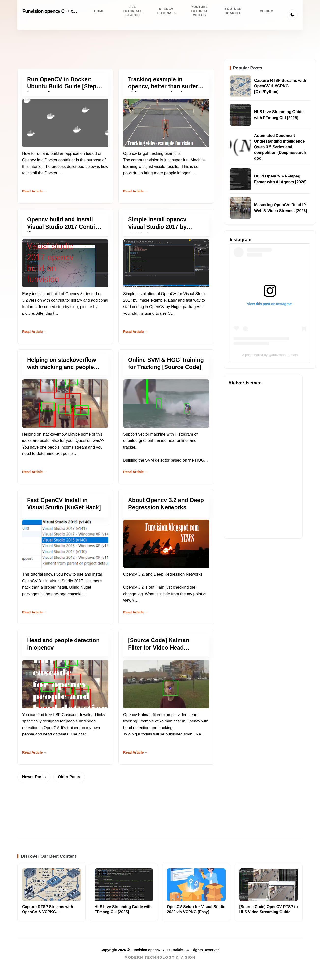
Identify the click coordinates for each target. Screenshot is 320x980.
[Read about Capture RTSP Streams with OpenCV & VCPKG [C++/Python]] (240, 86)
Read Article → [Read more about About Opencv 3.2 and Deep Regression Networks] (136, 612)
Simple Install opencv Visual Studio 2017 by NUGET (157, 227)
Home (99, 11)
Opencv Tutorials (166, 11)
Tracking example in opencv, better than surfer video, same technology (163, 87)
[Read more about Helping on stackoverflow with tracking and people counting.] (65, 403)
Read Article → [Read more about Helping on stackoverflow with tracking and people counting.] (35, 472)
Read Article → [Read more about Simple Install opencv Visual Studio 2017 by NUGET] (136, 332)
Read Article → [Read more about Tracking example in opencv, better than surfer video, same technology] (136, 191)
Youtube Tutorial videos (199, 11)
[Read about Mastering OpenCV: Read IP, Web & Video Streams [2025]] (240, 208)
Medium (267, 11)
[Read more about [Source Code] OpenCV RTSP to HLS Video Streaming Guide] (269, 885)
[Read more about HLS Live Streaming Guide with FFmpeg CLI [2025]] (124, 885)
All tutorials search (133, 11)
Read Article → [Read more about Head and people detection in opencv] (35, 752)
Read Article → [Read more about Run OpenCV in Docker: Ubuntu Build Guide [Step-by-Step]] (35, 191)
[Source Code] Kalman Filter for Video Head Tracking (159, 647)
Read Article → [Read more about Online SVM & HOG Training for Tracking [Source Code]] (136, 472)
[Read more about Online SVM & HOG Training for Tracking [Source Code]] (166, 403)
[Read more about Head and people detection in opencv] (65, 684)
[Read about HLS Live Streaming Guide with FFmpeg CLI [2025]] (240, 115)
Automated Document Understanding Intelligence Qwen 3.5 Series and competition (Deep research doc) (280, 147)
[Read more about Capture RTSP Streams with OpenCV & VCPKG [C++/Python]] (51, 885)
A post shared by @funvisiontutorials (270, 355)
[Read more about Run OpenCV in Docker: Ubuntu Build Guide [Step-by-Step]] (65, 123)
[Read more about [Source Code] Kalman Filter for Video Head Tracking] (166, 684)
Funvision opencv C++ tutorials (55, 11)
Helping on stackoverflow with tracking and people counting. (62, 367)
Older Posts (69, 777)
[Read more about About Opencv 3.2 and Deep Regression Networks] (166, 544)
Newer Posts (34, 777)
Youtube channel (233, 11)
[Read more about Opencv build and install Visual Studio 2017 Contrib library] (65, 263)
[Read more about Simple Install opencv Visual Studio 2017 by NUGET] (166, 263)
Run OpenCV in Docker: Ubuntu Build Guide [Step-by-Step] (63, 87)
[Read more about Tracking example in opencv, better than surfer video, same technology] (166, 123)
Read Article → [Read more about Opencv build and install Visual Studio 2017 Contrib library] (35, 332)
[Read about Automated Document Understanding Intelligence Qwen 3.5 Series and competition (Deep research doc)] (240, 147)
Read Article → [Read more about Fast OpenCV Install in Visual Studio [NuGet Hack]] (35, 612)
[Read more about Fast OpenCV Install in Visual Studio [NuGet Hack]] (65, 544)
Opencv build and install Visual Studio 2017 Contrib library (63, 227)
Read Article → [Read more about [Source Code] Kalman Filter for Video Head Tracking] (136, 752)
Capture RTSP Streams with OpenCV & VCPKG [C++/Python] (280, 86)
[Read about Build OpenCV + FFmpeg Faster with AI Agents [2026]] (240, 179)
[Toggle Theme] (292, 15)
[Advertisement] (263, 460)
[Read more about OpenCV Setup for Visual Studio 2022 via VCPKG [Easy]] (196, 885)
